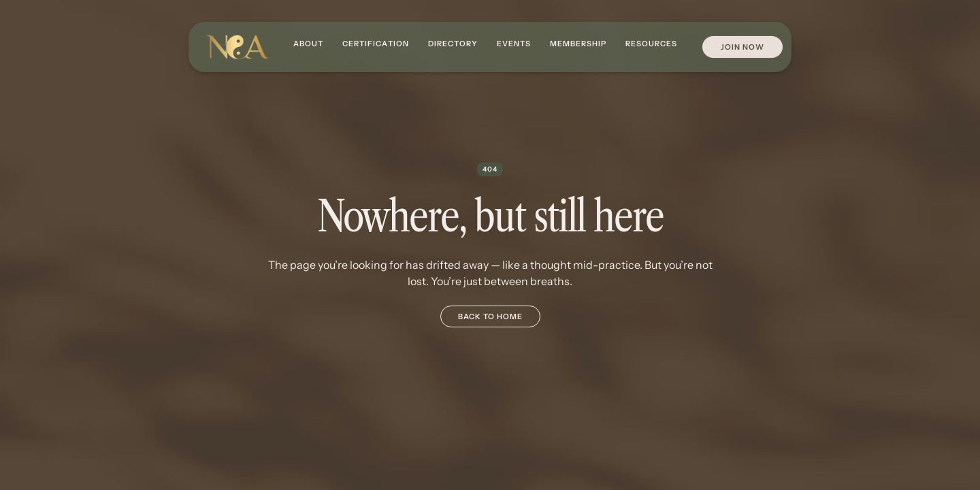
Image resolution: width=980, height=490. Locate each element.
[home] (237, 47)
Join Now (742, 47)
